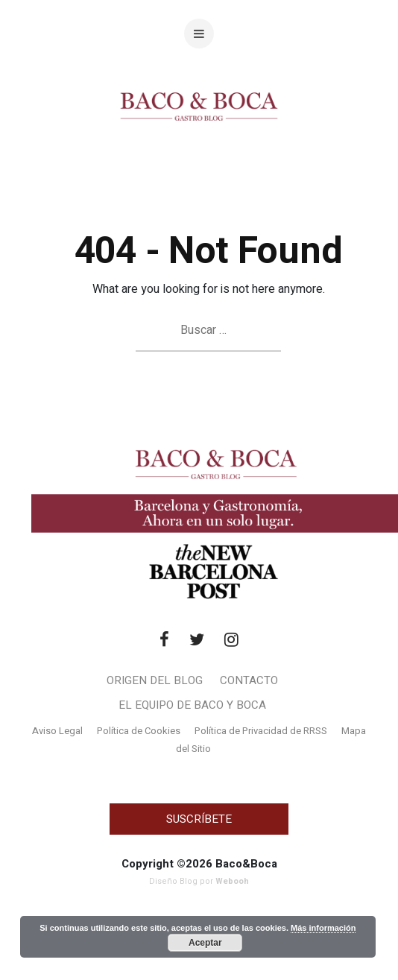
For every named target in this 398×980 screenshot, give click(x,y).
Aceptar (205, 943)
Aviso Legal (57, 731)
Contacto (249, 680)
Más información (323, 928)
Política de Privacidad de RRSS (261, 731)
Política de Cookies (139, 731)
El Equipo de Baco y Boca (192, 705)
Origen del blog (155, 680)
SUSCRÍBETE (199, 819)
